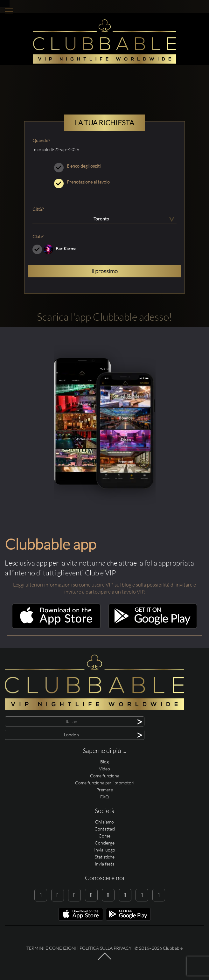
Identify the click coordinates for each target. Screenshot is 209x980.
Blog (104, 762)
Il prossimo (104, 271)
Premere (105, 790)
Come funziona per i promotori (105, 783)
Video (104, 769)
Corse (104, 836)
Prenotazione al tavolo (104, 182)
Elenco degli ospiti (104, 166)
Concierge (105, 843)
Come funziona (105, 776)
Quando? (41, 140)
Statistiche (105, 857)
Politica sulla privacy (105, 948)
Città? (38, 209)
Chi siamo (104, 822)
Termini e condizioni (51, 948)
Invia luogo (105, 850)
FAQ (104, 797)
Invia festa (105, 864)
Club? (38, 236)
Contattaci (105, 829)
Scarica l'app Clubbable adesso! (104, 317)
